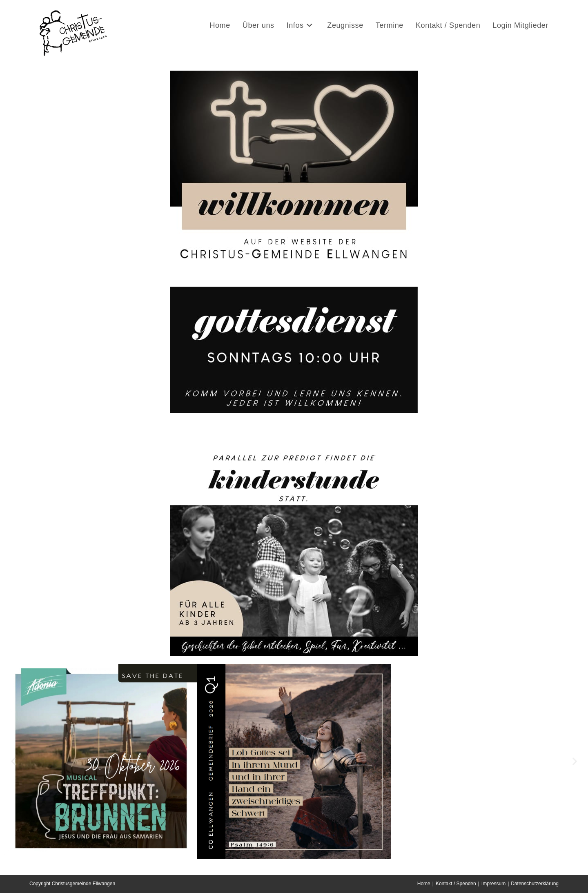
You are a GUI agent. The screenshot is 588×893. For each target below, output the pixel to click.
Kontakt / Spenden (456, 884)
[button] (13, 761)
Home (424, 884)
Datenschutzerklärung (535, 884)
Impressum (493, 884)
